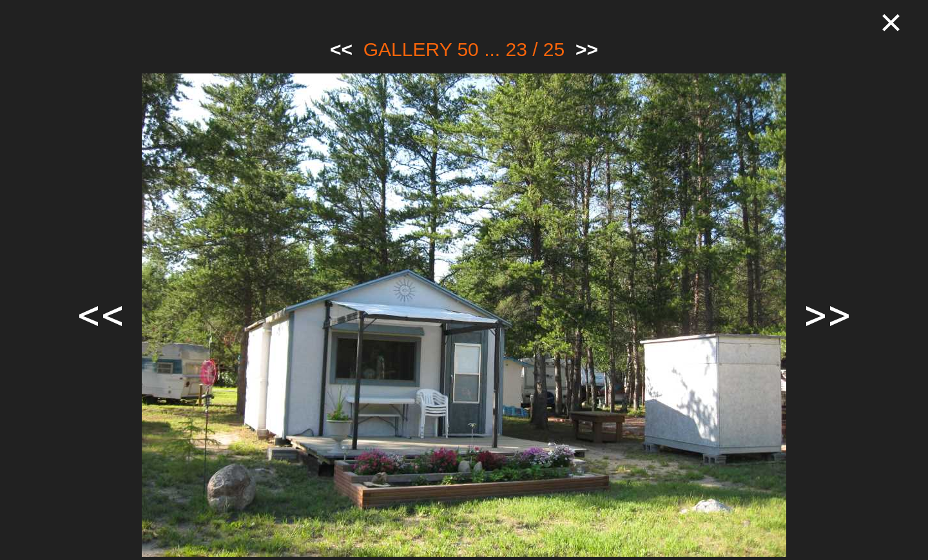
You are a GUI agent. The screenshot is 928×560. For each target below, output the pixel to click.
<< (341, 49)
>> (587, 49)
